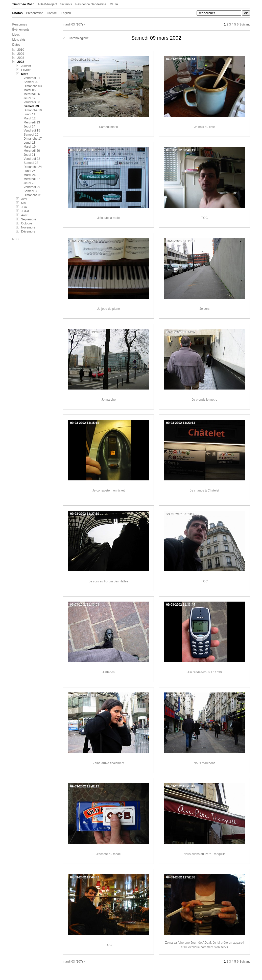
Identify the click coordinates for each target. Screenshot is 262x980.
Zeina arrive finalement (108, 763)
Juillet (25, 211)
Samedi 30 (31, 191)
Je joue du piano (109, 309)
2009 (21, 54)
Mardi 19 (30, 147)
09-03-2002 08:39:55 (85, 150)
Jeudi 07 (30, 98)
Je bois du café (204, 127)
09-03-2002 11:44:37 (85, 877)
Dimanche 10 (33, 110)
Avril (24, 199)
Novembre (28, 227)
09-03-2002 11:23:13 (181, 423)
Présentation (35, 13)
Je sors (205, 309)
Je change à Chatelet (205, 491)
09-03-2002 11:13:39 (85, 332)
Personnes (20, 24)
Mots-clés (19, 40)
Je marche (109, 400)
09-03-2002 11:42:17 (85, 786)
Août (24, 215)
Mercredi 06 (32, 94)
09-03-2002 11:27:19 (85, 514)
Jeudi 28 (30, 183)
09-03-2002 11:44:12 (181, 786)
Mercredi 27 (32, 179)
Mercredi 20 (32, 151)
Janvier (26, 66)
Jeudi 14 (30, 126)
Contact (52, 13)
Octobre (27, 223)
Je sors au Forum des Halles (109, 581)
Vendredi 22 (32, 159)
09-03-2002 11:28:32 (181, 514)
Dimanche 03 (33, 86)
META (114, 4)
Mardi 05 (30, 90)
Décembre (28, 231)
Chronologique (76, 38)
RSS (16, 239)
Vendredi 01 (32, 78)
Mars (25, 74)
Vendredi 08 (32, 102)
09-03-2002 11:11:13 (181, 241)
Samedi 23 (31, 163)
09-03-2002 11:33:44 (181, 605)
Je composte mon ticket (108, 491)
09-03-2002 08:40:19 (181, 150)
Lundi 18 (30, 143)
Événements (21, 30)
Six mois (66, 4)
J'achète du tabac (109, 854)
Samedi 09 (31, 106)
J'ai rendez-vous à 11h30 (204, 672)
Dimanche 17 (33, 139)
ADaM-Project (47, 4)
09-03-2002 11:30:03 (85, 605)
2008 (21, 58)
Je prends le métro (205, 400)
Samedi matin (109, 127)
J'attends (109, 672)
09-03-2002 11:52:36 (181, 877)
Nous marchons (205, 763)
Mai (24, 203)
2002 (21, 62)
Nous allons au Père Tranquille (204, 854)
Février (26, 70)
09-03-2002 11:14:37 (181, 332)
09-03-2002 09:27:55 (85, 241)
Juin (24, 207)
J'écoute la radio (109, 218)
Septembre (29, 219)
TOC (205, 218)
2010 (21, 50)
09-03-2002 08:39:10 (85, 59)
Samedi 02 (31, 82)
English (66, 13)
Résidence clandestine (91, 4)
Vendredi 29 (32, 187)
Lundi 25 (30, 171)
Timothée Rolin (23, 4)
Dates (16, 45)
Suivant (245, 24)
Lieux (16, 35)
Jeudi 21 (30, 155)
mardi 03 (69, 24)
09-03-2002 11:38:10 (85, 695)
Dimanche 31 (33, 195)
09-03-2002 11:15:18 (85, 423)
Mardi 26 (30, 175)
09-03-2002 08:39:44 (181, 59)
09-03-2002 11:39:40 (181, 695)
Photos (18, 13)
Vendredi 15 (32, 131)
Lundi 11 (30, 114)
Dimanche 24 (33, 167)
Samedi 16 (31, 135)
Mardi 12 (30, 118)
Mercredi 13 (32, 122)
